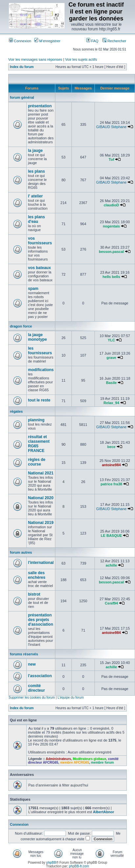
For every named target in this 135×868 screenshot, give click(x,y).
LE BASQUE (111, 536)
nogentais (111, 226)
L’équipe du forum (71, 697)
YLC (111, 340)
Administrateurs (58, 759)
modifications (41, 370)
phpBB (51, 863)
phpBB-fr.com (79, 866)
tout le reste (39, 400)
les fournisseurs (40, 351)
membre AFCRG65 (74, 763)
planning (36, 420)
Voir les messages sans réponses (35, 59)
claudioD (111, 205)
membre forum (102, 763)
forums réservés (24, 654)
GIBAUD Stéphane (111, 127)
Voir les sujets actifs (81, 59)
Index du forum (22, 67)
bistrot (34, 594)
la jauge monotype (37, 337)
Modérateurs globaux (89, 759)
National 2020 (41, 498)
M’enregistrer (47, 41)
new (32, 664)
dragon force (21, 326)
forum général (22, 97)
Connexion (20, 41)
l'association (40, 676)
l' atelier (35, 196)
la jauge (35, 151)
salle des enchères (37, 575)
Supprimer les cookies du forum (32, 697)
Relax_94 (111, 403)
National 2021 (41, 473)
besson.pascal (111, 252)
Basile (111, 383)
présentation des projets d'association (40, 620)
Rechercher (114, 41)
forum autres (21, 552)
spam (33, 289)
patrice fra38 (111, 484)
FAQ (92, 41)
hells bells (111, 277)
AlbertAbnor (103, 812)
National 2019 (41, 523)
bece (111, 447)
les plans (36, 171)
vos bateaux (39, 268)
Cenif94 (111, 603)
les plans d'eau (36, 219)
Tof (111, 159)
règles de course (37, 462)
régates (16, 411)
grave (111, 358)
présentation (40, 106)
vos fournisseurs (40, 241)
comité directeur (36, 688)
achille (111, 565)
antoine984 (111, 465)
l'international (41, 563)
